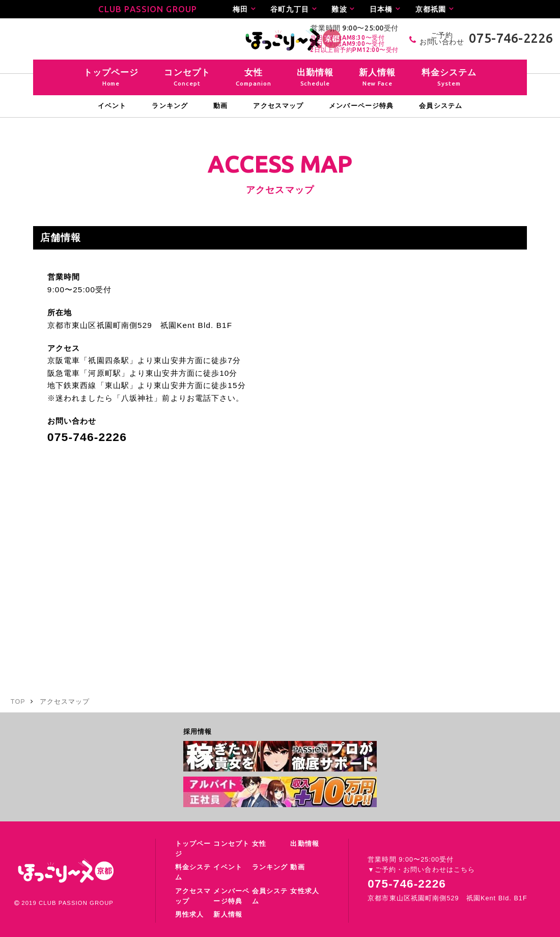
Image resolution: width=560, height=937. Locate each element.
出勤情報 (304, 844)
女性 (259, 844)
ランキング (270, 867)
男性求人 (189, 915)
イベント (228, 867)
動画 (297, 867)
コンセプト (231, 844)
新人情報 (228, 915)
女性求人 (304, 891)
